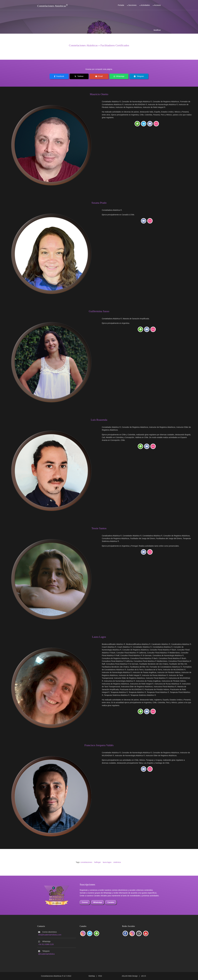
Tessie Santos (99, 528)
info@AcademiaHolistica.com (50, 935)
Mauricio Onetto (99, 94)
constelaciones (86, 862)
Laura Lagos (99, 637)
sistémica (117, 862)
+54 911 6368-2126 (46, 944)
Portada (121, 5)
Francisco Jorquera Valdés (99, 745)
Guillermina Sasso (99, 311)
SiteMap (92, 976)
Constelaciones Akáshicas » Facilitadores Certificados (99, 45)
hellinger (97, 862)
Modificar (157, 30)
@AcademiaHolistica (46, 954)
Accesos (157, 5)
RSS (100, 976)
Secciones (132, 5)
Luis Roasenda (99, 420)
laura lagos (107, 862)
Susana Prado (99, 203)
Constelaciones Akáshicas (52, 6)
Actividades (145, 5)
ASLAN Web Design (130, 976)
